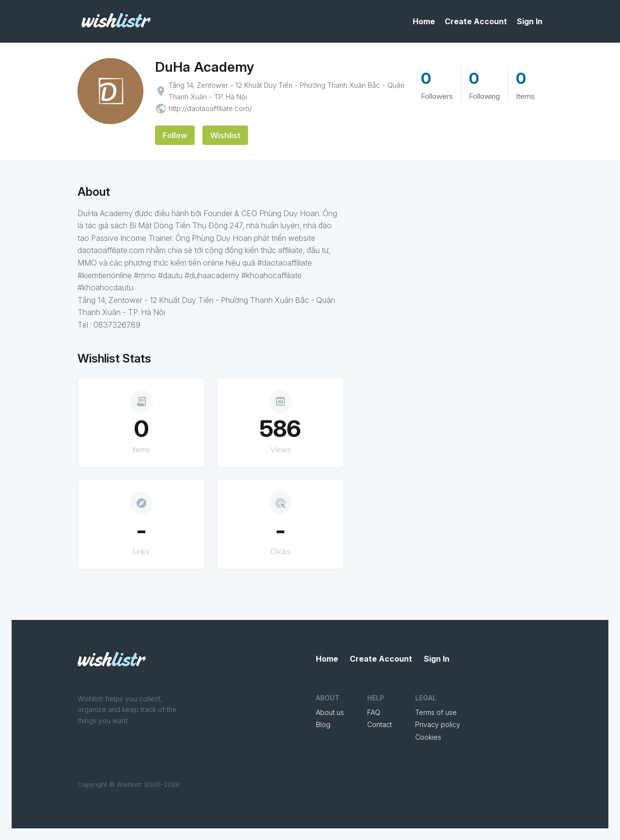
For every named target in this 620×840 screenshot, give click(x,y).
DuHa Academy (204, 67)
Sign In (530, 21)
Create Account (476, 21)
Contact (380, 724)
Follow (175, 135)
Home (424, 21)
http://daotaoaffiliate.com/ (210, 108)
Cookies (428, 737)
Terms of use (436, 712)
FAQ (374, 712)
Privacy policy (438, 724)
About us (330, 712)
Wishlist (225, 135)
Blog (323, 724)
